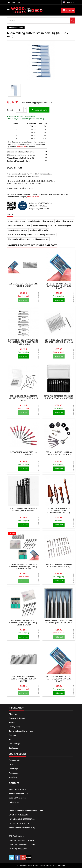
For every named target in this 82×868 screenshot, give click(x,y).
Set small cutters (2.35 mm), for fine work (23, 285)
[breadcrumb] (16, 27)
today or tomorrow (27, 152)
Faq (10, 739)
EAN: (31, 206)
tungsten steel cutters (18, 230)
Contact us (14, 748)
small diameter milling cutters (40, 221)
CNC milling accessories (45, 235)
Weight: (32, 208)
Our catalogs (14, 744)
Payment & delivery (17, 718)
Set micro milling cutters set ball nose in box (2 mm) (59, 341)
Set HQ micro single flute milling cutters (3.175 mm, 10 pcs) (23, 398)
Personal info (14, 760)
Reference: (33, 203)
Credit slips (14, 769)
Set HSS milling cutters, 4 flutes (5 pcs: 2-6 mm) (23, 509)
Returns (12, 722)
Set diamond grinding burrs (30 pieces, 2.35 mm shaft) (23, 679)
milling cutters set (41, 239)
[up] (25, 109)
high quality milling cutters (19, 239)
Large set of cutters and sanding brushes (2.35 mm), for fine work (23, 567)
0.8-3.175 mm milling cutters (20, 235)
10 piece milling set (63, 226)
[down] (25, 111)
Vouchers (13, 777)
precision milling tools (39, 230)
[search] (41, 21)
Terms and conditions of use (21, 731)
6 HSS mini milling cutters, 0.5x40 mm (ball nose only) (59, 622)
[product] (23, 266)
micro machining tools (43, 226)
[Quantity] (20, 110)
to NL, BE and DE (27, 158)
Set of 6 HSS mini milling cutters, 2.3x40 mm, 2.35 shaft (59, 286)
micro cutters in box (17, 221)
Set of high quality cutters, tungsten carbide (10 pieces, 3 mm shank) (23, 342)
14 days (27, 161)
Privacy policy (15, 727)
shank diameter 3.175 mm (19, 226)
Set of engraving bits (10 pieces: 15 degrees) (23, 453)
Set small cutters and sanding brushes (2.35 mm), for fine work (23, 623)
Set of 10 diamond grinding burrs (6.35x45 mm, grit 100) (59, 397)
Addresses (13, 773)
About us (13, 714)
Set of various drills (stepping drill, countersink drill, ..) (59, 510)
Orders (12, 764)
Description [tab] (14, 168)
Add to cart (39, 110)
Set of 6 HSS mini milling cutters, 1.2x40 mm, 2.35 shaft (59, 679)
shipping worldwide (27, 155)
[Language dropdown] (69, 2)
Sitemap (12, 735)
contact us (16, 2)
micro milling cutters (64, 221)
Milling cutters (33, 197)
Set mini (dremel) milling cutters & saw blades (59, 453)
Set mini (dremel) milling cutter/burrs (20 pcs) (59, 565)
